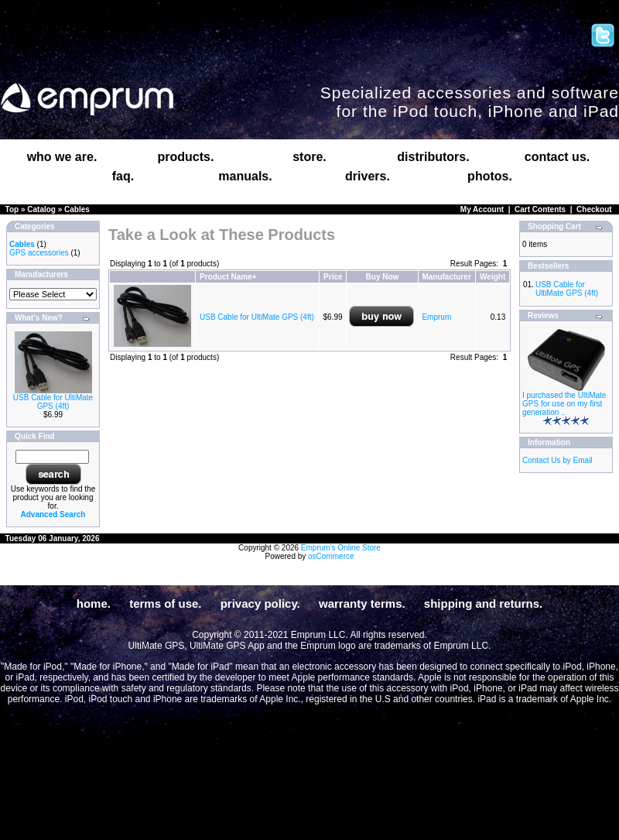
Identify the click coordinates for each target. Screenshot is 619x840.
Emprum (436, 317)
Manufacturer (446, 277)
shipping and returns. (483, 603)
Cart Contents (540, 209)
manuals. (245, 176)
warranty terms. (362, 603)
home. (94, 603)
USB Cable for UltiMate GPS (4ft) (53, 402)
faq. (123, 176)
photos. (490, 176)
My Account (482, 209)
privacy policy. (260, 603)
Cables (77, 209)
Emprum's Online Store (341, 548)
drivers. (368, 176)
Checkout (594, 209)
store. (309, 157)
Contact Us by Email (557, 460)
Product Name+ (228, 277)
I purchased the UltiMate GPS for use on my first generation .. (564, 404)
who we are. (62, 157)
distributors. (433, 157)
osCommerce (331, 556)
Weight (492, 277)
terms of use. (165, 603)
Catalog (41, 209)
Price (333, 277)
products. (186, 157)
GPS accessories (39, 253)
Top (12, 209)
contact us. (557, 157)
